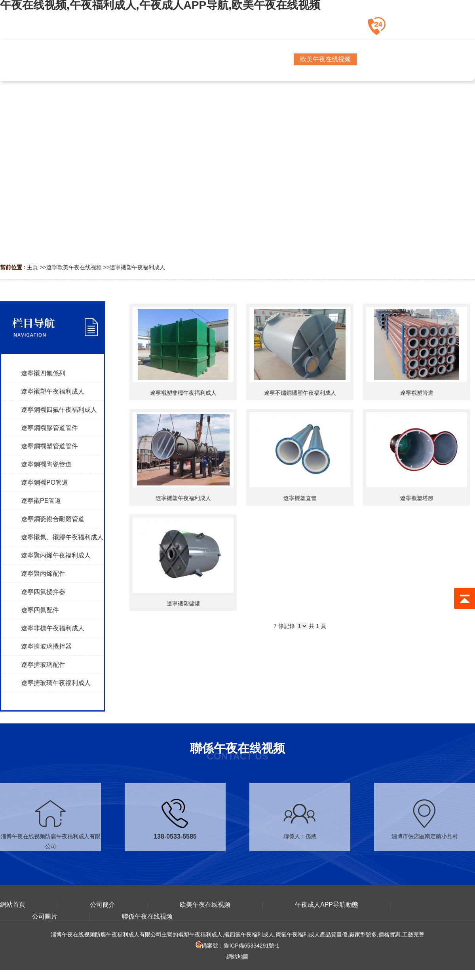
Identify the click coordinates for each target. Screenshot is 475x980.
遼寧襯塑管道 (417, 393)
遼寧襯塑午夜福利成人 (137, 267)
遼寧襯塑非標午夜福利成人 (183, 393)
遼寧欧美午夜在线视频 (74, 267)
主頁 (32, 267)
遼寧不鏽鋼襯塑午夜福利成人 (300, 393)
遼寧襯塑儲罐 (183, 603)
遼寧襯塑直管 (300, 498)
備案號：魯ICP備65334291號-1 (237, 946)
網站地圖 (237, 957)
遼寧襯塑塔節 (417, 498)
